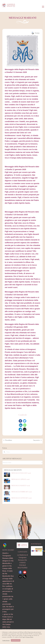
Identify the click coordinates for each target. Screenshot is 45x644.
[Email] (25, 429)
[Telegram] (20, 429)
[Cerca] (4, 452)
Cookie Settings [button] (6, 640)
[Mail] (20, 576)
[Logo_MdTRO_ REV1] (9, 2)
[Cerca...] (22, 452)
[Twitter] (25, 421)
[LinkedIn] (21, 425)
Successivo (37, 440)
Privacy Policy (30, 637)
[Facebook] (20, 421)
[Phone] (25, 576)
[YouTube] (25, 572)
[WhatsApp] (25, 425)
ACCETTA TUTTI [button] (16, 640)
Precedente (9, 440)
